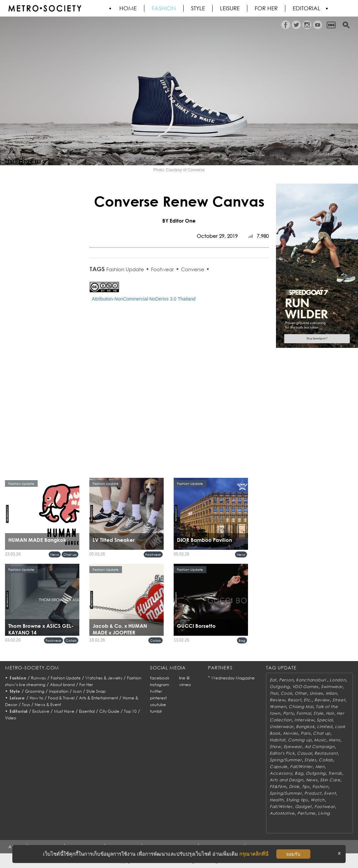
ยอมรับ (293, 854)
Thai (274, 693)
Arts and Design (286, 780)
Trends (335, 773)
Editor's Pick (282, 753)
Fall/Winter (301, 767)
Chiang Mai (301, 707)
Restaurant (326, 753)
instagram (159, 685)
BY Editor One (179, 221)
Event (330, 793)
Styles (310, 760)
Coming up (300, 740)
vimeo (185, 685)
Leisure (230, 8)
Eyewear (293, 747)
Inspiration (59, 691)
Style (198, 8)
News (55, 554)
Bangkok (305, 727)
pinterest (158, 698)
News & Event (48, 705)
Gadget (303, 807)
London (338, 680)
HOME (128, 8)
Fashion (164, 8)
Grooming (35, 691)
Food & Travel (61, 698)
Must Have (64, 711)
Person (286, 680)
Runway (38, 678)
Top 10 (130, 711)
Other (301, 693)
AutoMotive (282, 813)
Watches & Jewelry (104, 678)
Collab (71, 640)
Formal (303, 713)
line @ (184, 678)
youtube (158, 705)
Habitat (277, 740)
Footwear (162, 269)
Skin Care (330, 780)
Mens (334, 740)
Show (275, 747)
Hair (330, 713)
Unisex (316, 693)
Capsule (278, 767)
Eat (273, 680)
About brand (62, 685)
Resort (294, 700)
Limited (325, 727)
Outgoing (280, 687)
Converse (193, 269)
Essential (87, 711)
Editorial (306, 8)
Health (276, 800)
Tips (306, 787)
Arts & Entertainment (98, 698)
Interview (304, 720)
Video (11, 718)
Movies (290, 733)
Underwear (281, 727)
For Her (86, 685)
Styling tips (297, 800)
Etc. (308, 700)
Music (320, 740)
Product (313, 793)
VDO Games (305, 687)
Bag (242, 640)
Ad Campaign (320, 747)
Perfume (306, 813)
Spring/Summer (286, 760)
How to (36, 698)
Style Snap (96, 691)
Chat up (70, 554)
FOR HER (266, 8)
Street (339, 700)
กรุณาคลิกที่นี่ (254, 854)
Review (277, 700)
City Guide (109, 711)
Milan (331, 693)
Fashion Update (125, 269)
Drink (294, 787)
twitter (156, 691)
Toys (26, 705)
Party (288, 713)
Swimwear (332, 687)
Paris (306, 733)
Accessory (281, 773)
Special (324, 720)
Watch (318, 800)
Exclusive (41, 711)
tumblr (156, 711)
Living (324, 813)
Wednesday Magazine (233, 678)
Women (278, 707)
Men (320, 767)
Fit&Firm (278, 787)
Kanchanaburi (311, 680)
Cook (286, 693)
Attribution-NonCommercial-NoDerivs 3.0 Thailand (144, 299)
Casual (304, 753)
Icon (77, 691)
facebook (160, 678)
